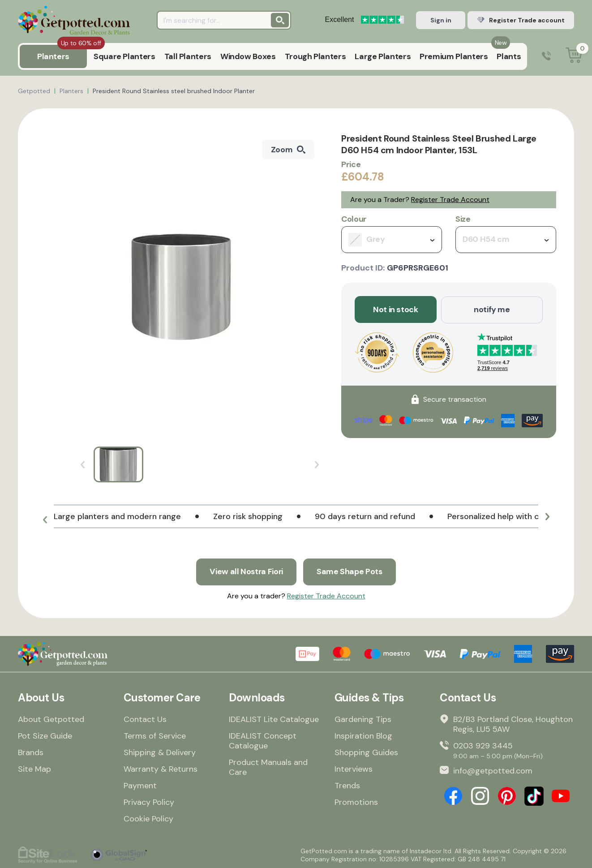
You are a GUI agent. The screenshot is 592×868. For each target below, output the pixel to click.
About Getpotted (51, 719)
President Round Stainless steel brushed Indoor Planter (174, 91)
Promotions (356, 802)
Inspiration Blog (363, 735)
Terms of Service (155, 735)
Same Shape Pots (350, 572)
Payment (140, 785)
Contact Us (145, 719)
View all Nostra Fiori (246, 572)
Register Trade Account (450, 200)
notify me (492, 309)
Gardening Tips (363, 719)
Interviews (354, 769)
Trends (347, 785)
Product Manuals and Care (268, 767)
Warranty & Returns (161, 769)
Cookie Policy (148, 818)
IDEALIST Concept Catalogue (263, 740)
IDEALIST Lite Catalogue (274, 719)
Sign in (441, 20)
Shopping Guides (366, 752)
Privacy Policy (149, 802)
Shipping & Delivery (160, 752)
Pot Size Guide (45, 735)
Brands (31, 752)
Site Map (34, 769)
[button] (45, 520)
